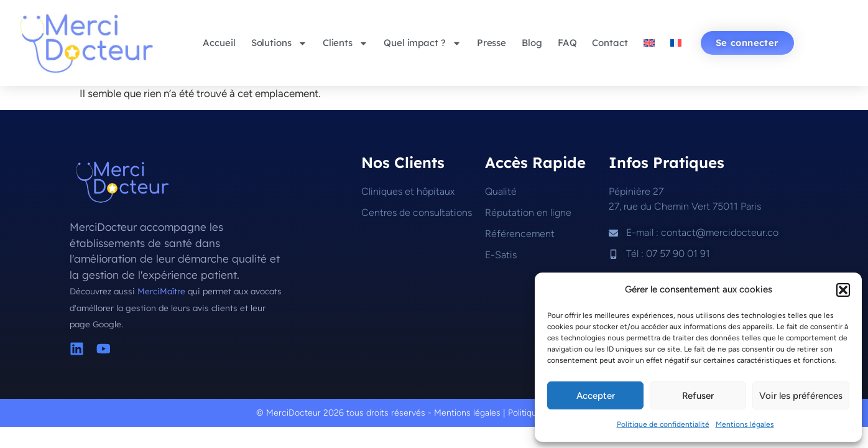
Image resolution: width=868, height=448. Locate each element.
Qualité (501, 191)
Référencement (520, 234)
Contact (610, 43)
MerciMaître (163, 291)
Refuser (698, 396)
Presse (492, 43)
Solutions (279, 43)
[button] (843, 290)
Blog (532, 43)
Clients (345, 43)
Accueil (219, 43)
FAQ (567, 43)
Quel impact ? (422, 43)
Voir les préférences (801, 396)
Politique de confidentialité (663, 424)
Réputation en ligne (528, 212)
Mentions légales (745, 424)
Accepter (596, 396)
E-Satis (501, 255)
